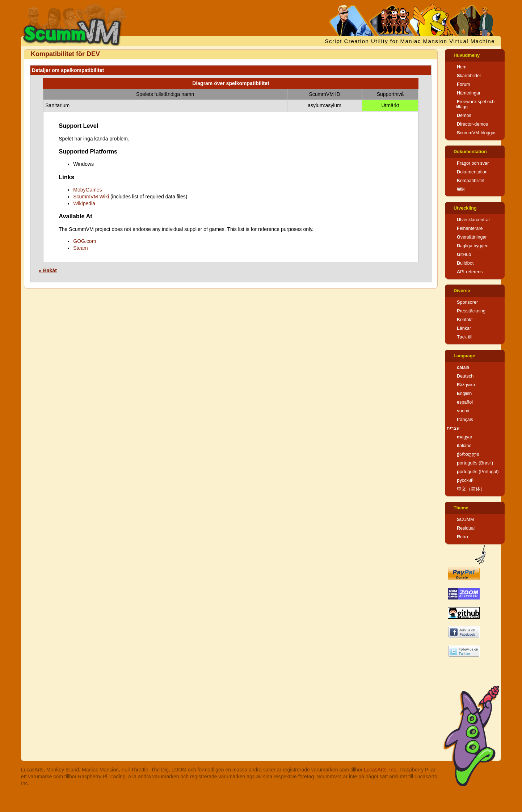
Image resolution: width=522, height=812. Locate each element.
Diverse (462, 291)
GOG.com (85, 241)
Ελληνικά (466, 385)
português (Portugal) (478, 472)
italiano (464, 446)
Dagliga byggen (473, 246)
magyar (465, 437)
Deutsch (465, 376)
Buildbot (465, 263)
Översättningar (472, 237)
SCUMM (466, 519)
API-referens (470, 272)
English (464, 394)
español (465, 402)
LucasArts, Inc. (381, 770)
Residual (466, 528)
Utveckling (465, 208)
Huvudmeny (467, 55)
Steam (80, 248)
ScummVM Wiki (91, 197)
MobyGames (87, 190)
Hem (462, 67)
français (465, 420)
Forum (463, 84)
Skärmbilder (469, 76)
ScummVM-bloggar (476, 133)
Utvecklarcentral (473, 220)
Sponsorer (467, 302)
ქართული (468, 454)
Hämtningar (469, 93)
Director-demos (472, 124)
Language (464, 356)
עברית (453, 428)
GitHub (464, 254)
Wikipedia (84, 203)
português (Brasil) (475, 463)
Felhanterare (470, 228)
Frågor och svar (473, 163)
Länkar (464, 328)
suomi (463, 411)
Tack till (465, 337)
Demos (464, 115)
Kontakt (465, 320)
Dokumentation (470, 152)
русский (465, 480)
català (463, 367)
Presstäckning (471, 311)
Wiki (461, 189)
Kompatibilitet (471, 181)
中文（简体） (471, 489)
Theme (461, 508)
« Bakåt (48, 270)
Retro (462, 537)
